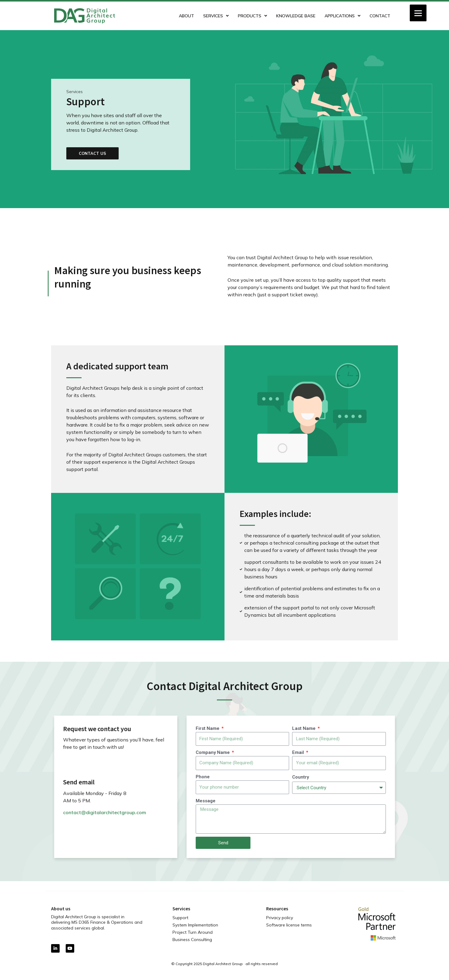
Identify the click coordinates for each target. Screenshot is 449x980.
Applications (343, 16)
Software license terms (289, 925)
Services (216, 16)
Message (411, 801)
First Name (413, 728)
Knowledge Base (296, 16)
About (186, 16)
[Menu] (418, 13)
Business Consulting (192, 940)
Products (252, 16)
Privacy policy (280, 918)
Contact (380, 16)
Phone (408, 777)
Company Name (419, 752)
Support (180, 918)
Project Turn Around (193, 932)
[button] (75, 153)
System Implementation (195, 925)
